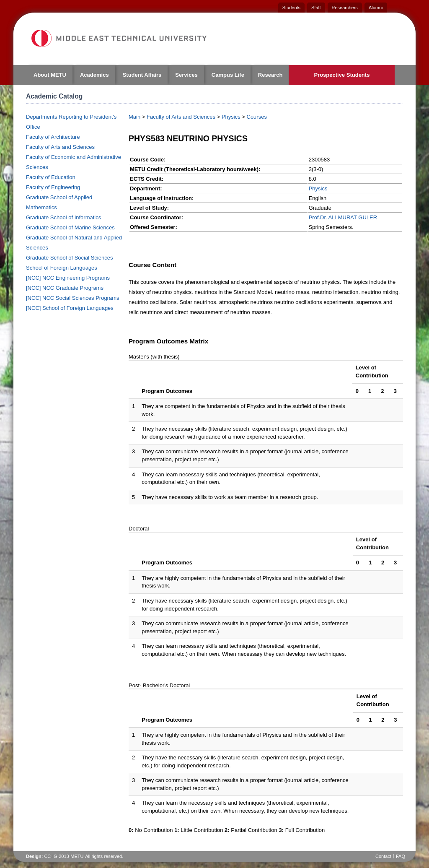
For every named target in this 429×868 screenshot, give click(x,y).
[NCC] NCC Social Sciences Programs (73, 298)
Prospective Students (342, 75)
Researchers (345, 8)
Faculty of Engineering (53, 187)
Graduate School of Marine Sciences (70, 227)
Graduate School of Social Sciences (69, 258)
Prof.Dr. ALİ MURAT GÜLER (343, 217)
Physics (231, 117)
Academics (94, 75)
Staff (316, 8)
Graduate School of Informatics (63, 217)
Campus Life (228, 75)
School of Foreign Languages (62, 268)
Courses (257, 117)
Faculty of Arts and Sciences (60, 147)
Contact (383, 856)
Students (291, 8)
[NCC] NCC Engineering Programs (68, 278)
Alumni (376, 8)
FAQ (401, 856)
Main (134, 117)
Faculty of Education (51, 177)
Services (186, 75)
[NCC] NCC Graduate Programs (65, 288)
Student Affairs (142, 75)
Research (270, 75)
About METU (50, 75)
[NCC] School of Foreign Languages (70, 308)
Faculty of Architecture (53, 137)
